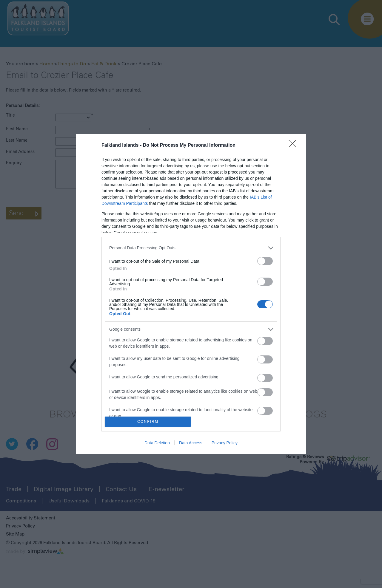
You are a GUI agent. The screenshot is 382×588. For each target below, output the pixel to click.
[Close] (294, 146)
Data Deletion (157, 443)
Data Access (191, 443)
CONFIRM (148, 422)
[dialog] (191, 294)
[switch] (265, 261)
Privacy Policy (225, 443)
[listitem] (191, 248)
